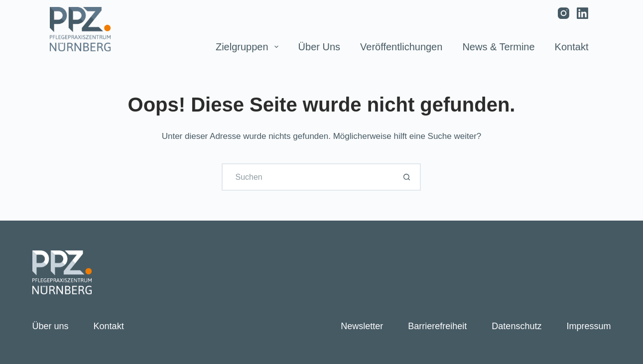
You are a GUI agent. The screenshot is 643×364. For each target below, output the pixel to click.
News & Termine (498, 47)
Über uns (319, 47)
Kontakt (572, 47)
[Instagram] (564, 13)
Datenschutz (516, 326)
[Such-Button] (407, 177)
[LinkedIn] (582, 13)
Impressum (588, 326)
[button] (22, 342)
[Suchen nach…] (308, 177)
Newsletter (362, 326)
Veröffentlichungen (401, 47)
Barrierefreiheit (437, 326)
